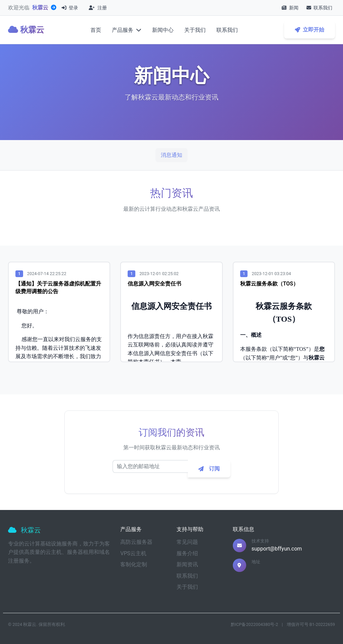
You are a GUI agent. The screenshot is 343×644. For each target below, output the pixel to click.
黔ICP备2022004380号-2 (255, 624)
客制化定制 (134, 564)
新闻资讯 (187, 564)
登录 (70, 8)
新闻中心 (163, 30)
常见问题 (187, 542)
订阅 (209, 471)
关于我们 (195, 30)
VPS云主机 (133, 553)
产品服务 (127, 30)
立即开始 (310, 30)
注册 (98, 8)
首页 (96, 30)
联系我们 (319, 8)
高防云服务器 (136, 542)
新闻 (290, 8)
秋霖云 (40, 8)
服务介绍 (187, 553)
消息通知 (171, 155)
